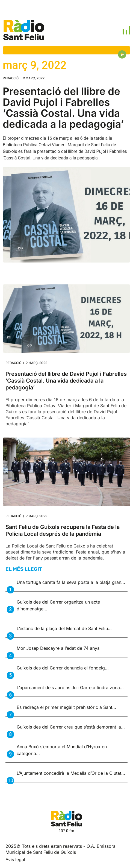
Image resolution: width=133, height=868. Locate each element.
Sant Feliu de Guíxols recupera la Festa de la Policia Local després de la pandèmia (63, 530)
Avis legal (15, 860)
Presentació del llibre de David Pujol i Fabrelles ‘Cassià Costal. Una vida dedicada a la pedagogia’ (63, 108)
